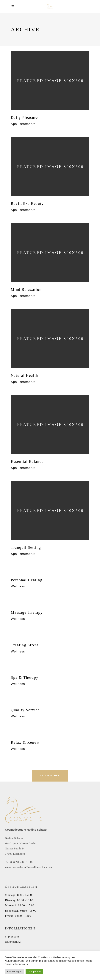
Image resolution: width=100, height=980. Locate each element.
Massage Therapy (27, 612)
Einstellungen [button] (14, 972)
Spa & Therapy (25, 677)
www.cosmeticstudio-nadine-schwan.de (28, 867)
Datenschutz (13, 942)
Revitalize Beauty (27, 203)
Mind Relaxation (26, 289)
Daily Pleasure (24, 118)
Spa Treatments (23, 124)
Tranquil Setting (26, 547)
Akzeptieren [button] (34, 972)
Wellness (18, 586)
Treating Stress (25, 645)
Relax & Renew (25, 742)
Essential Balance (27, 461)
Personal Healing (27, 580)
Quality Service (25, 710)
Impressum (12, 936)
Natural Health (24, 375)
